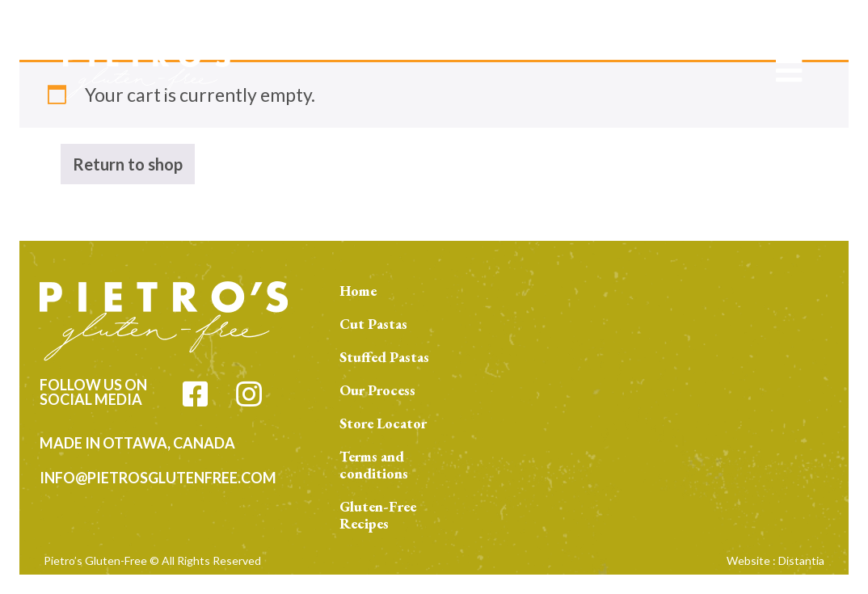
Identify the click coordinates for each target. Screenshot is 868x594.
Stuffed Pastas (384, 357)
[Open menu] (789, 70)
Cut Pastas (373, 324)
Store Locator (383, 423)
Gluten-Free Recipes (378, 515)
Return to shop (128, 164)
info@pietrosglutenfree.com (158, 478)
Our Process (377, 390)
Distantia (801, 560)
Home (358, 291)
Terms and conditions (374, 465)
